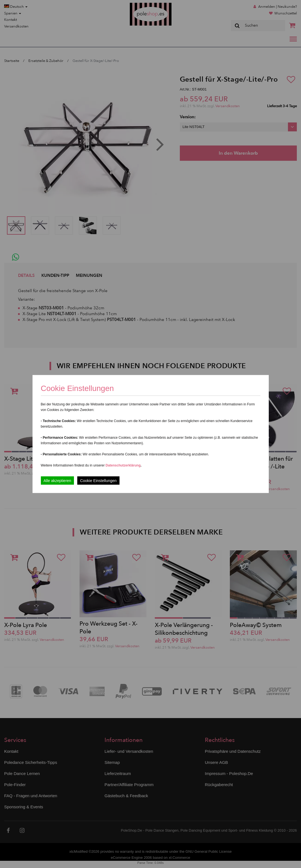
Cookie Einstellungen (98, 481)
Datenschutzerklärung (123, 465)
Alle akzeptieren (58, 481)
